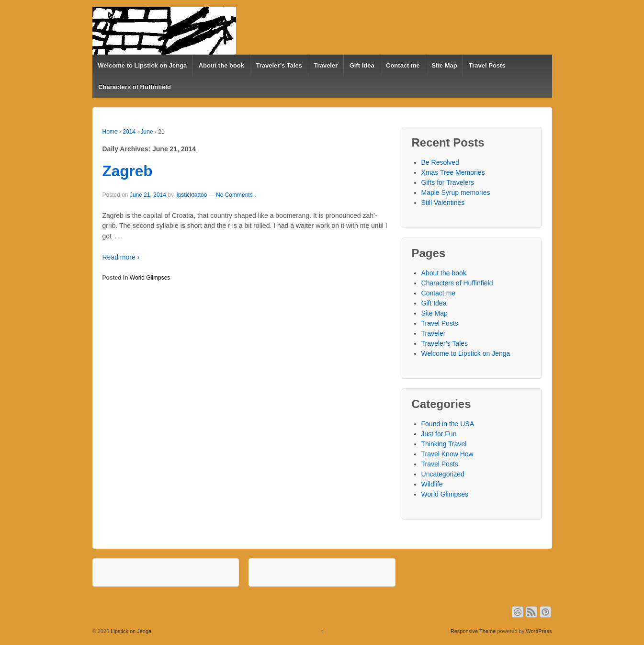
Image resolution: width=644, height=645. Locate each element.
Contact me (403, 65)
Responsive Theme (473, 631)
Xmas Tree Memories (453, 172)
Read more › (121, 257)
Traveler (326, 65)
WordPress (539, 631)
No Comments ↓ (237, 195)
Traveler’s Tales (279, 65)
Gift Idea (362, 65)
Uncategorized (443, 474)
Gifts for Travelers (448, 182)
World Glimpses (150, 278)
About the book (221, 65)
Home (110, 132)
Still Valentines (443, 203)
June (147, 132)
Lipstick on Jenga (130, 631)
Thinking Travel (444, 444)
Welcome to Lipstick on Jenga (142, 65)
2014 (129, 132)
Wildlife (432, 484)
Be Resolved (440, 162)
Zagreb (128, 171)
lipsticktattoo (191, 195)
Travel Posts (487, 65)
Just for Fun (439, 434)
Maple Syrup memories (456, 192)
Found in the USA (448, 424)
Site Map (444, 65)
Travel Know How (447, 454)
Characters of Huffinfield (135, 87)
